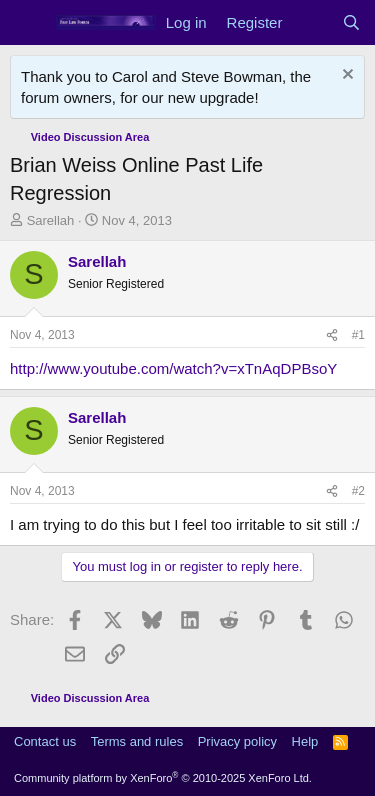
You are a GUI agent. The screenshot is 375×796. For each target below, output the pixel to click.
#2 (358, 491)
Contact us (45, 741)
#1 (358, 335)
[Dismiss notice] (345, 76)
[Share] (332, 335)
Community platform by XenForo (163, 778)
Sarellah (51, 220)
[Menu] (27, 23)
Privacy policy (237, 741)
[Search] (351, 22)
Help (305, 741)
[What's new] (311, 22)
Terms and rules (137, 741)
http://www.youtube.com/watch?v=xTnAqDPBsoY (173, 368)
